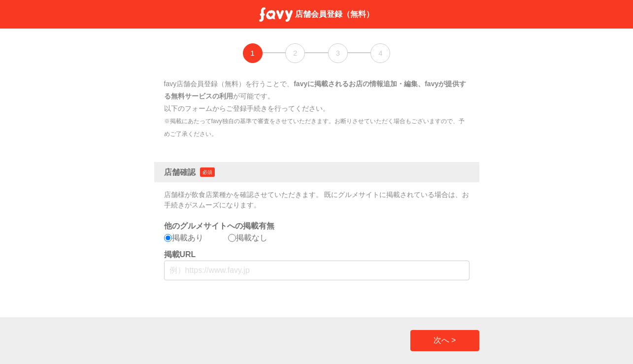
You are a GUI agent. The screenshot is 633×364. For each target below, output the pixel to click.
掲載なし (248, 238)
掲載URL (180, 254)
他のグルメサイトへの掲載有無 (219, 226)
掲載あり (184, 238)
